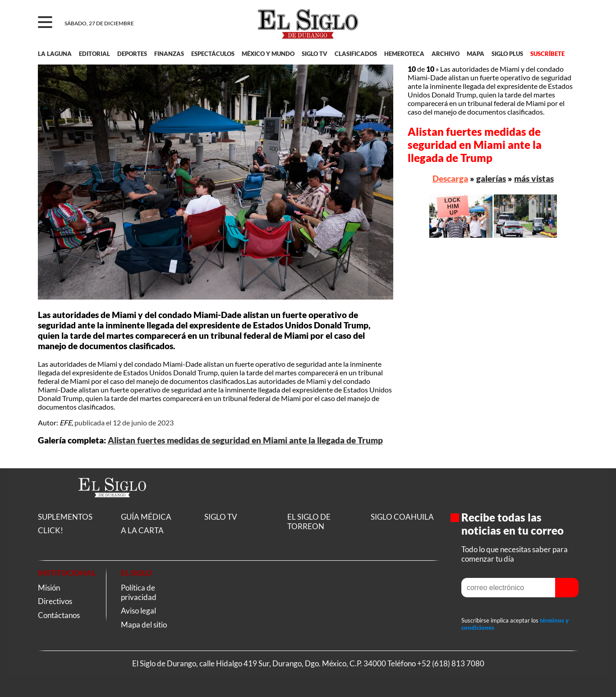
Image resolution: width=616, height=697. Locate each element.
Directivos (55, 601)
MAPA (476, 54)
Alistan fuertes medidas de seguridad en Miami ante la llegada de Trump (245, 440)
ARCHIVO (446, 54)
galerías (491, 178)
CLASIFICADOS (356, 54)
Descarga (450, 178)
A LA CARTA (142, 530)
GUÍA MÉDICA (146, 517)
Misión (49, 588)
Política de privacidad (139, 592)
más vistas (534, 178)
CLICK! (51, 530)
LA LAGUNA (55, 54)
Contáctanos (59, 615)
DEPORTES (132, 54)
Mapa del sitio (144, 625)
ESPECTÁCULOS (213, 54)
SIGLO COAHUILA (402, 517)
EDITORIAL (94, 54)
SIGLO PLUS (507, 54)
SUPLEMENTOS (65, 517)
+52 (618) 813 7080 (451, 663)
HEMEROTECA (404, 54)
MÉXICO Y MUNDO (268, 54)
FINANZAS (169, 54)
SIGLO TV (315, 54)
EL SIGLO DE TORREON (309, 522)
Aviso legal (138, 611)
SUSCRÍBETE (547, 54)
